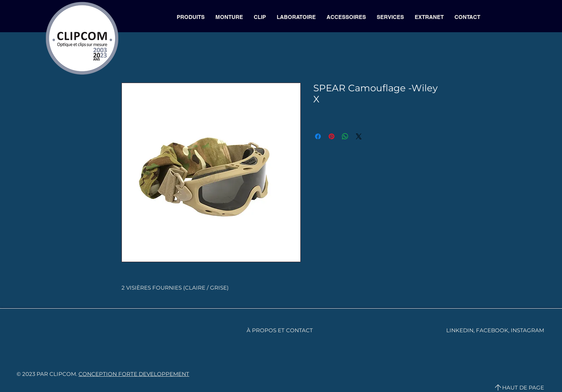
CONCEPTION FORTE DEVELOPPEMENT (134, 374)
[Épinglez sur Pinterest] (332, 136)
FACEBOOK (492, 330)
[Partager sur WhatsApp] (345, 136)
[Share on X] (359, 136)
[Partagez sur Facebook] (318, 136)
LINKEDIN (460, 330)
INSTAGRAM (527, 330)
